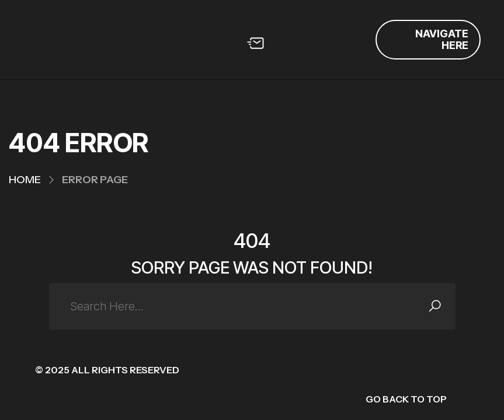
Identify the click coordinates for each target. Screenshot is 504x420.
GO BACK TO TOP (406, 399)
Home (25, 180)
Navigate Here (442, 39)
